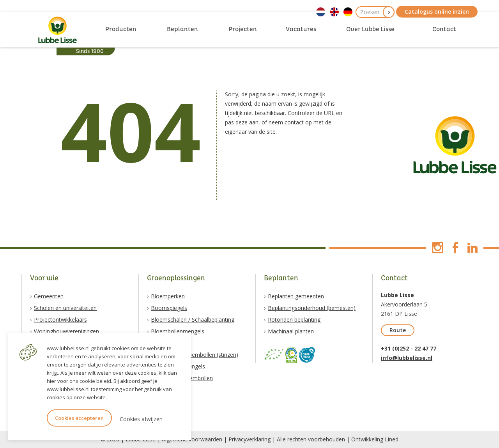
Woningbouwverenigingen (66, 331)
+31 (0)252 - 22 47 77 (409, 348)
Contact (444, 29)
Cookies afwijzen (141, 419)
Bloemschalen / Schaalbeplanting (193, 320)
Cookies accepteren (79, 418)
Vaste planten (168, 343)
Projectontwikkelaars (60, 320)
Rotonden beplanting (294, 320)
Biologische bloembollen (182, 378)
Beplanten (182, 29)
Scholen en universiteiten (65, 308)
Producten (121, 29)
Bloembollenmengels (178, 331)
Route (398, 330)
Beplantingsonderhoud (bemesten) (312, 308)
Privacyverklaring (249, 439)
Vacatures (301, 29)
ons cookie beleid (90, 381)
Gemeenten (49, 296)
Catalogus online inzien (437, 12)
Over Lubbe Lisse (370, 29)
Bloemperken (168, 296)
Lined (392, 439)
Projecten (243, 29)
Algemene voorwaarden (192, 439)
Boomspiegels (169, 308)
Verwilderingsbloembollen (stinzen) (195, 355)
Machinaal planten (291, 331)
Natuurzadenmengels (178, 366)
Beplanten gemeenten (296, 296)
